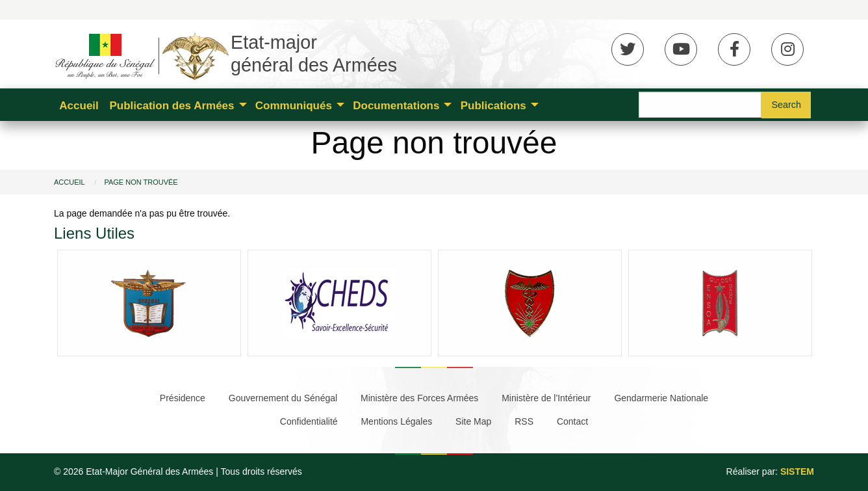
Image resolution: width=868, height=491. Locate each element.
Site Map (473, 421)
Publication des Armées (172, 106)
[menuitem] (79, 105)
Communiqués (294, 106)
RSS (524, 421)
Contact (572, 421)
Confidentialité (309, 421)
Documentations (396, 106)
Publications (493, 106)
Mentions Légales (396, 421)
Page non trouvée (141, 182)
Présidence (183, 398)
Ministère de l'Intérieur (546, 398)
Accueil (79, 106)
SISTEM (797, 471)
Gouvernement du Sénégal (283, 398)
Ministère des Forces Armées (419, 398)
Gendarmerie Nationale (661, 398)
